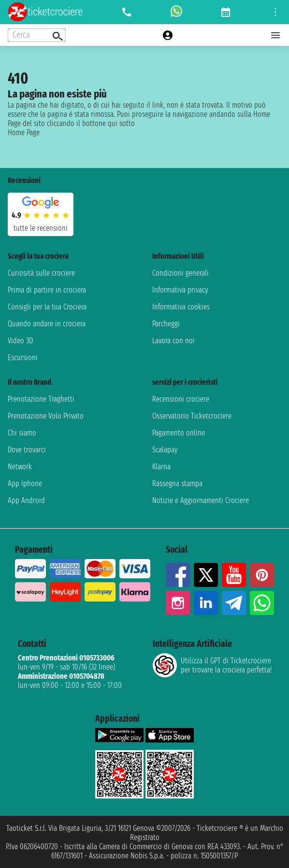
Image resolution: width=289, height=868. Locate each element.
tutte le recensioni (41, 228)
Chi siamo (22, 433)
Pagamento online (179, 433)
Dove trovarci (27, 450)
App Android (26, 500)
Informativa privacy (180, 290)
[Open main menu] (275, 35)
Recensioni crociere (181, 399)
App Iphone (25, 483)
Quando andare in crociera (47, 324)
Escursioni (23, 357)
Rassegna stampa (177, 483)
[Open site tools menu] (275, 12)
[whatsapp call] (176, 12)
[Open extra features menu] (37, 35)
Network (20, 467)
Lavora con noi (173, 341)
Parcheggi (166, 324)
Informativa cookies (181, 307)
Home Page (24, 133)
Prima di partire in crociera (47, 290)
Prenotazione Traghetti (41, 399)
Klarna (161, 467)
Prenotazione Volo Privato (46, 416)
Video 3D (20, 341)
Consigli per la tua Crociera (47, 307)
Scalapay (165, 450)
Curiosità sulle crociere (41, 273)
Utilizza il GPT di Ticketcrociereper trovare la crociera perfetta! (212, 665)
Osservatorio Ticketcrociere (192, 416)
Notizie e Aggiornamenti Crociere (201, 500)
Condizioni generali (181, 273)
